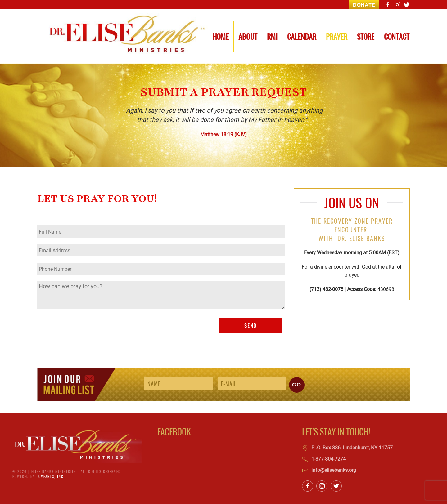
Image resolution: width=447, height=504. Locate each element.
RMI (272, 36)
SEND (250, 326)
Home (221, 36)
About (248, 36)
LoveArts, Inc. (51, 476)
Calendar (302, 36)
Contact (397, 36)
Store (366, 36)
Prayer (337, 36)
